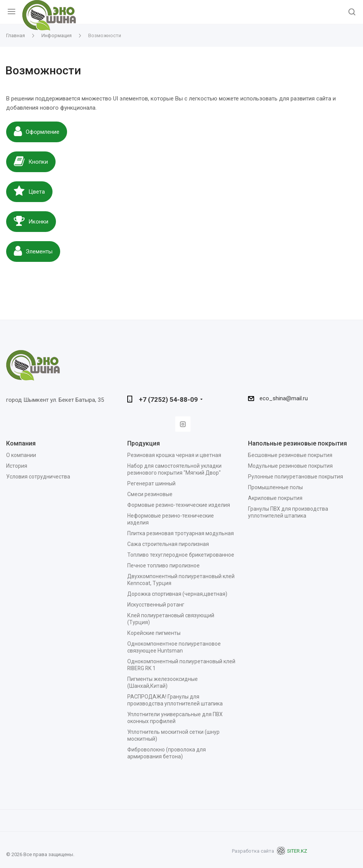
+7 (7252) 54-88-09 (168, 399)
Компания (21, 443)
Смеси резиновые (150, 494)
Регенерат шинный (151, 483)
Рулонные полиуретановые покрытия (296, 477)
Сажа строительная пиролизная (168, 544)
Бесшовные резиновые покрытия (290, 455)
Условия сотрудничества (38, 477)
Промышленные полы (275, 487)
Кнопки (31, 161)
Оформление (37, 131)
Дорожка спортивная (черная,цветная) (177, 594)
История (17, 466)
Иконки (31, 221)
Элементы (33, 251)
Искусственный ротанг (156, 605)
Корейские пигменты (154, 633)
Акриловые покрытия (275, 498)
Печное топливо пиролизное (163, 566)
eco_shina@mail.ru (284, 398)
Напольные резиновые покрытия (297, 443)
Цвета (29, 191)
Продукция (144, 443)
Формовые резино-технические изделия (179, 505)
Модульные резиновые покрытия (290, 466)
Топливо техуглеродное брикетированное (181, 555)
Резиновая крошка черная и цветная (174, 455)
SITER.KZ (292, 851)
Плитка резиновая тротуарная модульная (181, 533)
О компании (21, 455)
